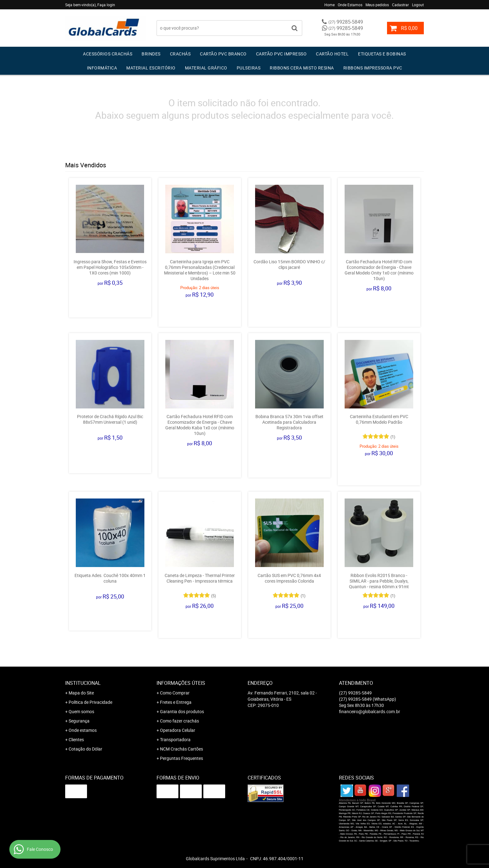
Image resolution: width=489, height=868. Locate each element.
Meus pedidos (377, 5)
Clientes (76, 739)
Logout (418, 5)
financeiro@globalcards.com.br (370, 711)
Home (329, 5)
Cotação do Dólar (85, 749)
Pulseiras (249, 68)
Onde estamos (83, 730)
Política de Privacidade (90, 702)
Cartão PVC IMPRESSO (281, 54)
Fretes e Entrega (176, 702)
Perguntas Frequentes (182, 758)
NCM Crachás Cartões (182, 749)
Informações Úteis (181, 683)
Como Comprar (175, 693)
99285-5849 (346, 22)
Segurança (79, 721)
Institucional (83, 683)
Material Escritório (151, 68)
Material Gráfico (206, 68)
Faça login (106, 5)
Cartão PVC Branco (223, 54)
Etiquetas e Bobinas (382, 54)
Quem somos (81, 711)
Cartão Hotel (332, 54)
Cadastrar (400, 5)
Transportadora (175, 739)
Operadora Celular (178, 730)
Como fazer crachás (179, 721)
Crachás (180, 54)
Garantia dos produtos (182, 711)
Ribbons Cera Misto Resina (302, 68)
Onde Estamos (350, 5)
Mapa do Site (81, 693)
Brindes (151, 54)
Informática (102, 68)
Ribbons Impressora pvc (373, 68)
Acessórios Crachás (108, 54)
